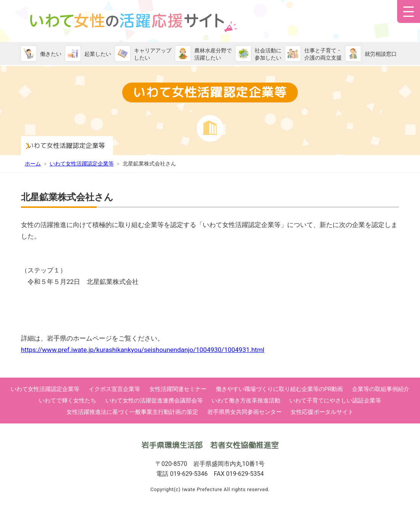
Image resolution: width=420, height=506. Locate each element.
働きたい (51, 54)
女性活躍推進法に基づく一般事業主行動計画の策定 (132, 412)
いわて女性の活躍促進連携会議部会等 (154, 401)
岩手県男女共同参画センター (245, 412)
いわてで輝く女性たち (68, 401)
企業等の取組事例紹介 (381, 389)
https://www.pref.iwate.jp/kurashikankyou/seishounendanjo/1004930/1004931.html (143, 350)
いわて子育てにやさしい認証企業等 (335, 401)
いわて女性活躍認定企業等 (84, 145)
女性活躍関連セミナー (178, 389)
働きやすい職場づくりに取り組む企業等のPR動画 (279, 389)
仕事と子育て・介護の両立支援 (323, 54)
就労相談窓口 (381, 54)
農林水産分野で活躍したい (213, 54)
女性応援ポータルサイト (322, 412)
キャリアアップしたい (153, 54)
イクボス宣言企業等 (114, 389)
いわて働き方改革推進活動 (246, 401)
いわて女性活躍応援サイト (134, 23)
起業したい (98, 54)
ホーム (33, 164)
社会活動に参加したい (268, 54)
